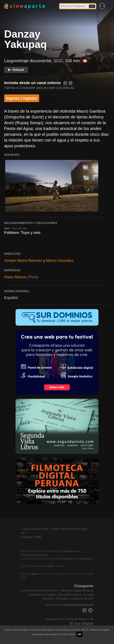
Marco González (60, 261)
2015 (58, 61)
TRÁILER (16, 70)
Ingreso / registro (21, 98)
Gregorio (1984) (31, 537)
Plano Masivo (15, 277)
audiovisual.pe (70, 551)
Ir (92, 6)
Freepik (49, 566)
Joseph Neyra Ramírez (23, 261)
